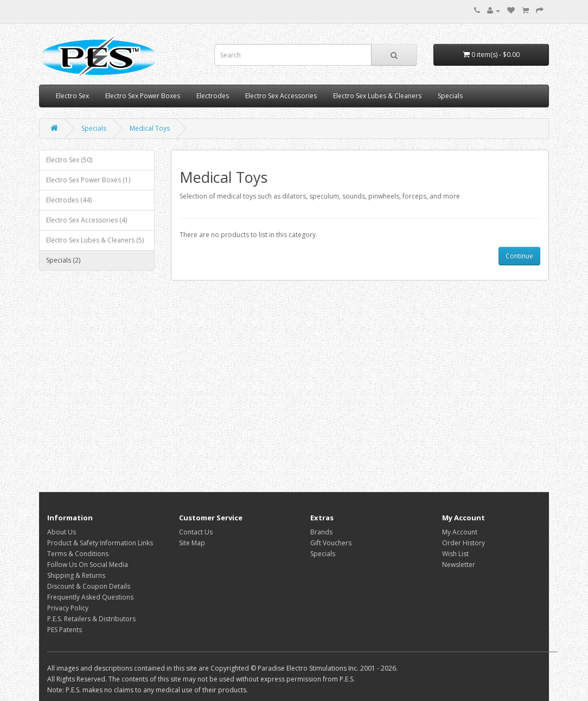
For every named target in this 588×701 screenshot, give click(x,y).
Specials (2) (63, 260)
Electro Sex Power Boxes (143, 96)
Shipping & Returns (76, 575)
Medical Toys (150, 128)
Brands (321, 532)
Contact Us (196, 532)
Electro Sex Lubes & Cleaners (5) (95, 240)
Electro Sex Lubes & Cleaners (377, 96)
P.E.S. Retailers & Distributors (91, 619)
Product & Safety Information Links (100, 543)
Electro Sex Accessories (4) (87, 220)
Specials (450, 96)
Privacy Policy (68, 608)
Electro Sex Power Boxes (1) (88, 180)
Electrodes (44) (69, 200)
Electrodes (213, 96)
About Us (62, 532)
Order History (464, 543)
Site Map (192, 543)
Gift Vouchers (331, 543)
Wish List (455, 554)
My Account (460, 532)
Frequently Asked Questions (90, 597)
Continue (519, 256)
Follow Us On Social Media (88, 565)
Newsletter (459, 565)
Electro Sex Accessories (281, 96)
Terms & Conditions (78, 554)
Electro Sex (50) (69, 160)
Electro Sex (72, 96)
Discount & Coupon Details (89, 586)
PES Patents (65, 630)
